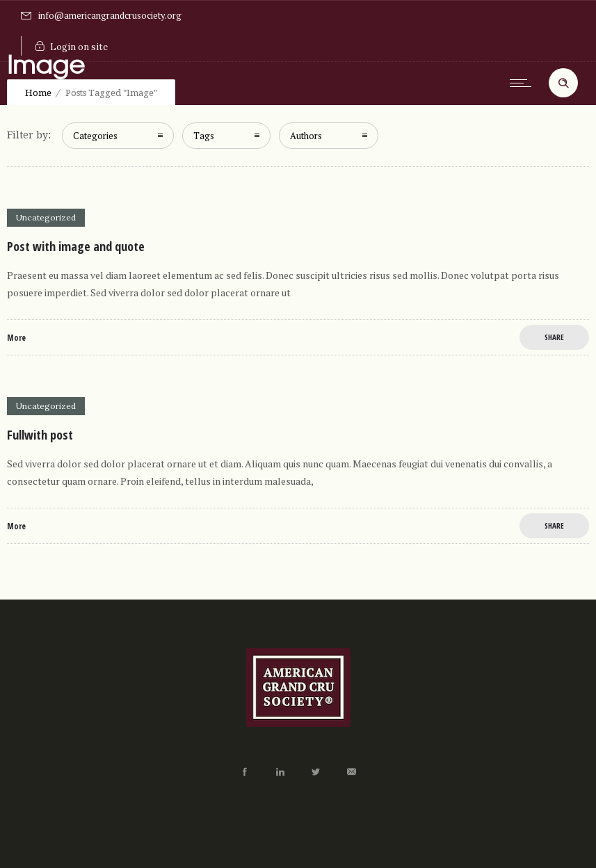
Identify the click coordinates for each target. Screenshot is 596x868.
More (16, 338)
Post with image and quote (76, 246)
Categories (95, 136)
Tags (204, 136)
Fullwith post (40, 435)
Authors (306, 136)
